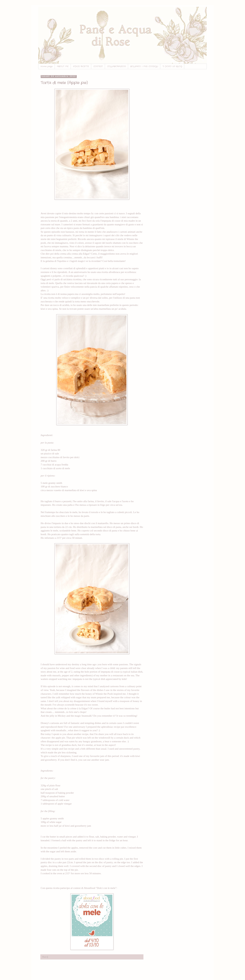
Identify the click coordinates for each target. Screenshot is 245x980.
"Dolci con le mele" (106, 888)
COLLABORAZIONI (117, 66)
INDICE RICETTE (81, 66)
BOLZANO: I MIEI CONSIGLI (144, 66)
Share (44, 957)
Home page (47, 66)
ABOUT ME (63, 66)
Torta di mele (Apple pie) (64, 83)
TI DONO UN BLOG (172, 66)
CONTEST (98, 66)
